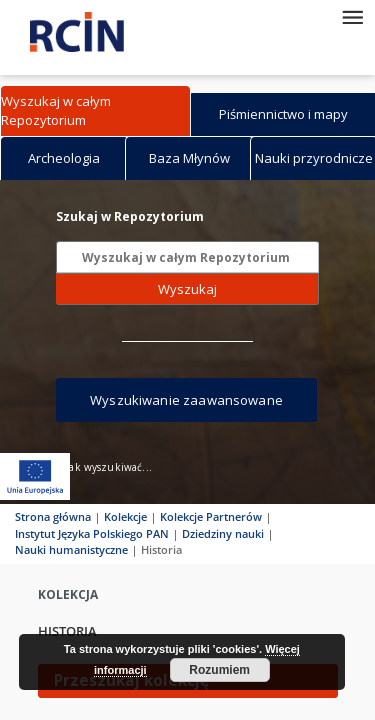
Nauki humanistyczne (71, 549)
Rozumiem (219, 670)
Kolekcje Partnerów (211, 516)
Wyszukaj (187, 289)
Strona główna (53, 516)
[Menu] (352, 16)
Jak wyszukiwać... (109, 467)
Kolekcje (125, 516)
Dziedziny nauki (223, 533)
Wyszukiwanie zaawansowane (186, 400)
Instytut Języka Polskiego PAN (92, 533)
